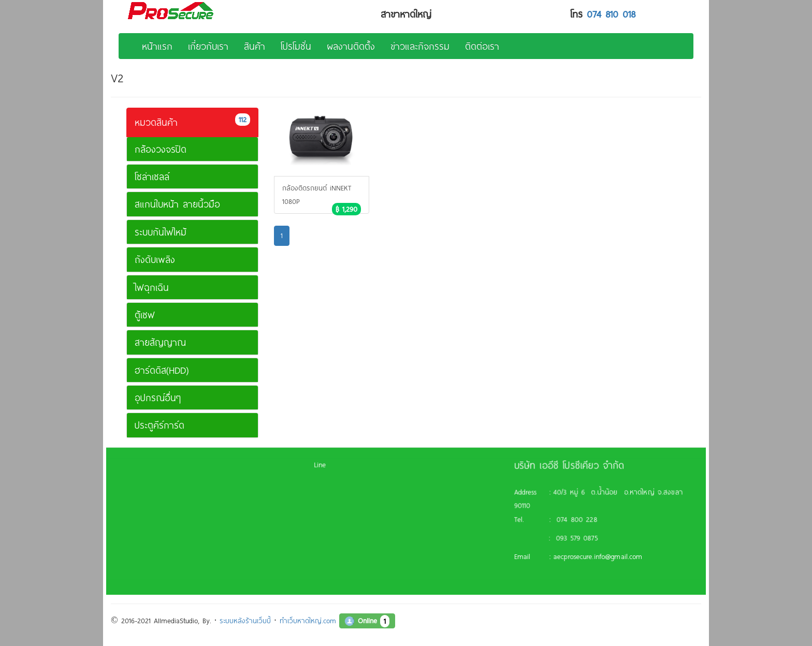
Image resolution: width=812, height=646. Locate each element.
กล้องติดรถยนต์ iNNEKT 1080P (322, 198)
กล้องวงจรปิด (161, 149)
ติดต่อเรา (482, 46)
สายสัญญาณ (160, 342)
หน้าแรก (157, 46)
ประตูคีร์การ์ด (160, 425)
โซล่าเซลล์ (152, 177)
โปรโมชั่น (296, 46)
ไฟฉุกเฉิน (152, 287)
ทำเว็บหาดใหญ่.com (308, 621)
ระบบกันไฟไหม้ (161, 232)
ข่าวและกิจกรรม (420, 46)
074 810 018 (611, 14)
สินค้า (255, 46)
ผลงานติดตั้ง (351, 46)
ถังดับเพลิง (155, 259)
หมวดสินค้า (192, 121)
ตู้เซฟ (145, 315)
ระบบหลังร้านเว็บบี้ (245, 621)
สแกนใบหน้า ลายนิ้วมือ (177, 204)
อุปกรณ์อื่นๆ (158, 398)
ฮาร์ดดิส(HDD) (162, 370)
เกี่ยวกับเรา (208, 46)
